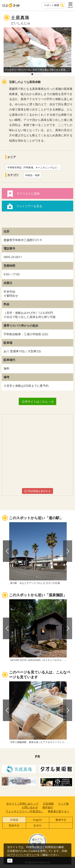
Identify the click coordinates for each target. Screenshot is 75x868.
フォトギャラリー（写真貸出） (25, 811)
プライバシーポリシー (23, 855)
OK (10, 861)
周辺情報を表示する (37, 491)
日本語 (14, 820)
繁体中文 (61, 820)
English (37, 820)
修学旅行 (48, 807)
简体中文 (14, 825)
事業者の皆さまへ (59, 811)
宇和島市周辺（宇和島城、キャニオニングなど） (33, 167)
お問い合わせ (30, 807)
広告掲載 (48, 804)
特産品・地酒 (32, 175)
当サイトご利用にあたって (22, 804)
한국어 (37, 825)
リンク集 (63, 804)
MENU (70, 5)
